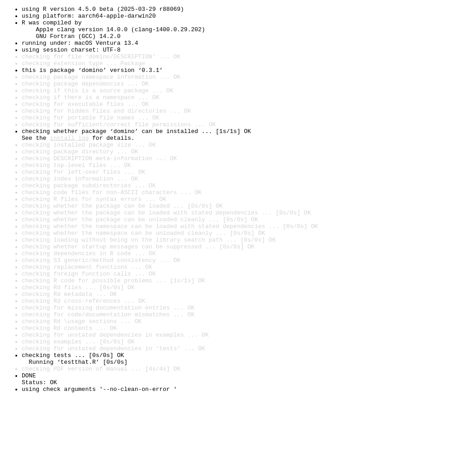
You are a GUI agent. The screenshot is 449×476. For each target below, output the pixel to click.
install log (69, 165)
